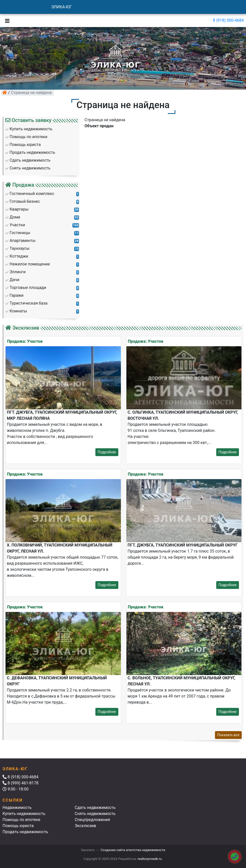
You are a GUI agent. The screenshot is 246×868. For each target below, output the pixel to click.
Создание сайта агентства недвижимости (133, 850)
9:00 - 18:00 (16, 789)
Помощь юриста (18, 826)
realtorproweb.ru (150, 859)
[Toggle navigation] (6, 20)
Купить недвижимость (24, 814)
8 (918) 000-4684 (228, 20)
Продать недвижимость (25, 832)
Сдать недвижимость (95, 808)
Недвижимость (17, 808)
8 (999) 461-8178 (20, 783)
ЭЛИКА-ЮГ (62, 7)
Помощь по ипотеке (21, 820)
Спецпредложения (92, 820)
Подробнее (107, 452)
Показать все (228, 735)
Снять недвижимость (95, 814)
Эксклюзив (85, 826)
